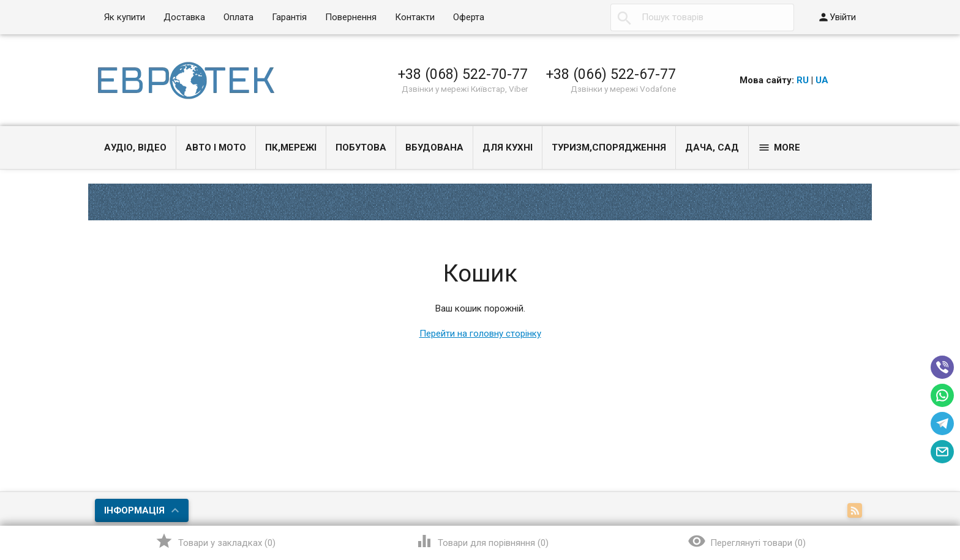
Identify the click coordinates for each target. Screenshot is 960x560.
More (779, 147)
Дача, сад (712, 147)
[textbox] (702, 17)
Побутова (361, 147)
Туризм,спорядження (609, 147)
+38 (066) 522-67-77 (611, 74)
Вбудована (434, 147)
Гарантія (289, 17)
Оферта (469, 17)
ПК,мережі (291, 147)
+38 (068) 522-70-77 (463, 74)
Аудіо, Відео (135, 147)
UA (822, 80)
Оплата (238, 17)
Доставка (184, 17)
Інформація (134, 510)
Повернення (351, 17)
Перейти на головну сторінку (480, 334)
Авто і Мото (216, 147)
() (215, 541)
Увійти (837, 17)
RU (803, 80)
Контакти (415, 17)
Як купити (125, 17)
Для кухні (508, 147)
